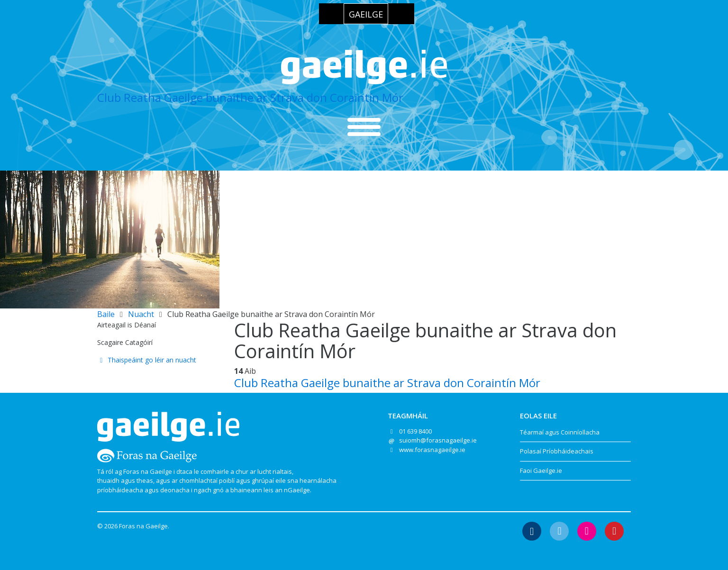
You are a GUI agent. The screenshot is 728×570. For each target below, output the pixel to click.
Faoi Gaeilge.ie (541, 470)
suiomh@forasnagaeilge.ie (438, 440)
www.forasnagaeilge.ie (432, 450)
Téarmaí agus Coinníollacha (560, 432)
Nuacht (141, 314)
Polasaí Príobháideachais (557, 451)
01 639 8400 (415, 431)
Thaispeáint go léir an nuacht (147, 360)
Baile (106, 314)
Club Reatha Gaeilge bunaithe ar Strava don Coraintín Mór (250, 97)
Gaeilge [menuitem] (366, 14)
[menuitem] (366, 14)
